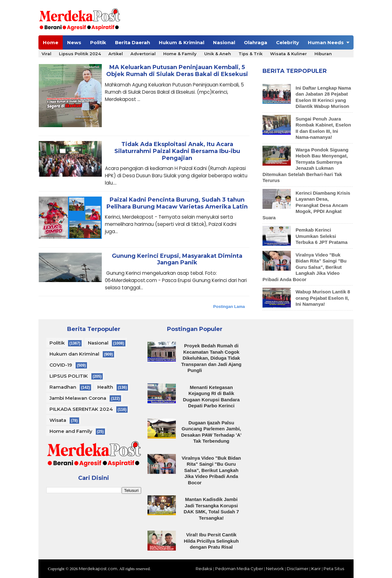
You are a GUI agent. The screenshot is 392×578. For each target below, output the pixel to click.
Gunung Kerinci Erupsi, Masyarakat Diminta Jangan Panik (177, 260)
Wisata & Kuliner (288, 54)
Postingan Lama (229, 307)
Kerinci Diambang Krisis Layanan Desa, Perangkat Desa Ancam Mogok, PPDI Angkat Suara (306, 205)
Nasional (224, 42)
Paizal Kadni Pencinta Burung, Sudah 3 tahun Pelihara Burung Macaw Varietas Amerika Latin (177, 203)
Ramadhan (63, 387)
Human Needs (326, 42)
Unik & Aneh (218, 54)
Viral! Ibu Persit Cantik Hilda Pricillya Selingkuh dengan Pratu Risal (211, 541)
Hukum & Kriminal (182, 42)
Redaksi (204, 569)
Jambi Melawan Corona (78, 398)
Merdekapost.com (98, 569)
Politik (98, 42)
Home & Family (180, 54)
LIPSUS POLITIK (69, 376)
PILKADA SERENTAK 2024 (81, 409)
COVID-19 (61, 365)
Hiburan (323, 54)
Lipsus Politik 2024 (80, 54)
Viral (46, 54)
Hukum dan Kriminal (74, 354)
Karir (316, 569)
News (74, 42)
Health (105, 387)
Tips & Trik (251, 54)
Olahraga (256, 42)
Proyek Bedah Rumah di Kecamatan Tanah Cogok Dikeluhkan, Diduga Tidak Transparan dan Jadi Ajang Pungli (211, 358)
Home (51, 42)
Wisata (58, 420)
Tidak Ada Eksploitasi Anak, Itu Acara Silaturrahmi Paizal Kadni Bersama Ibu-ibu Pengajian (177, 151)
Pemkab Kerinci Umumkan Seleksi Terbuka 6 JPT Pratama (322, 236)
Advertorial (143, 54)
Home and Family (71, 431)
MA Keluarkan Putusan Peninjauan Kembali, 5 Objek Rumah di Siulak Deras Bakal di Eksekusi (177, 71)
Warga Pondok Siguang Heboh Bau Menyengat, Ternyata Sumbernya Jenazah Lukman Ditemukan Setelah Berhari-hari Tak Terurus (306, 165)
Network (275, 569)
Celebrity (288, 42)
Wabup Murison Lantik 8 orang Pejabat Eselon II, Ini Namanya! (323, 298)
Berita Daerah (133, 42)
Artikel (116, 54)
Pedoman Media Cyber (239, 569)
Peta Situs (334, 569)
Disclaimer (298, 569)
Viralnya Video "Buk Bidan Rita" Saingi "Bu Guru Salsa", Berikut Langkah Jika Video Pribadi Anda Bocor (305, 267)
